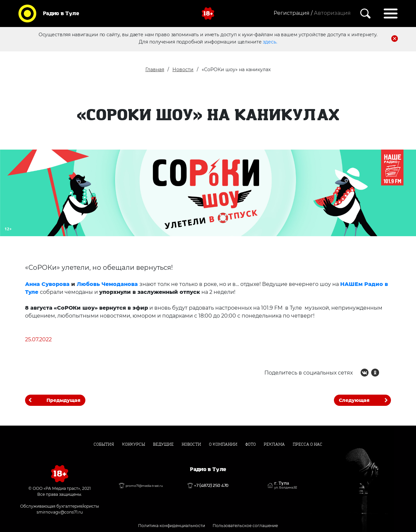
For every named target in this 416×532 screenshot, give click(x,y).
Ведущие (163, 444)
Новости (183, 70)
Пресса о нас (308, 444)
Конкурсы (134, 444)
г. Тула (286, 485)
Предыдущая (63, 400)
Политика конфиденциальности (172, 526)
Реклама (274, 444)
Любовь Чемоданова (107, 284)
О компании (223, 444)
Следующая (354, 400)
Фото (251, 444)
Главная (155, 70)
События (104, 444)
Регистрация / (293, 13)
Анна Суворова (47, 284)
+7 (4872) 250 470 (211, 486)
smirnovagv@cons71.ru (60, 512)
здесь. (270, 42)
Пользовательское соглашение (245, 526)
